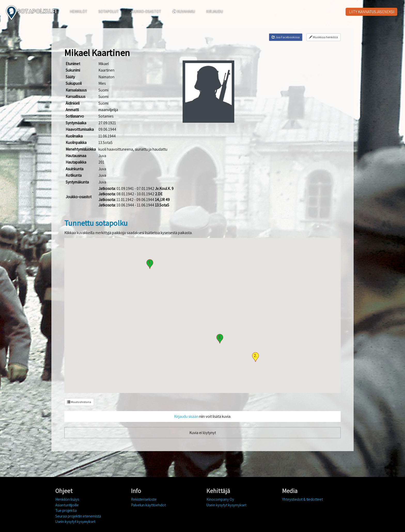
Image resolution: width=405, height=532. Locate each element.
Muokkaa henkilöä (324, 37)
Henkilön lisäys (67, 499)
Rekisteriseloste (144, 499)
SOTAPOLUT (109, 11)
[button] (150, 264)
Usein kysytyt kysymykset (75, 522)
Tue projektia (66, 510)
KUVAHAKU (184, 11)
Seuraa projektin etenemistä (78, 516)
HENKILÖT (79, 11)
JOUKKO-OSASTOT (146, 11)
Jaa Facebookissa (286, 37)
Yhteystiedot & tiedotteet (302, 499)
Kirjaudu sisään (186, 416)
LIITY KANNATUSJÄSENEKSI (372, 12)
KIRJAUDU (215, 11)
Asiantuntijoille (67, 505)
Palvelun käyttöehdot (148, 505)
